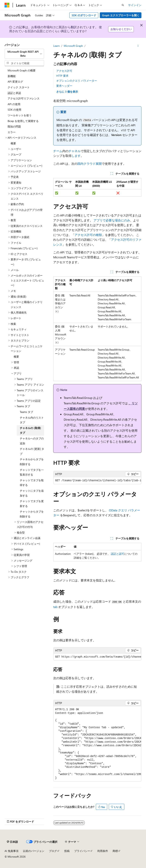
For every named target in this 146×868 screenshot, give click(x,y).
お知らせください (121, 29)
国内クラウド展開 (90, 164)
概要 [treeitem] (13, 143)
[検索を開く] (123, 5)
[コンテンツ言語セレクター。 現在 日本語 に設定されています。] (12, 842)
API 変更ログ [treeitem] (15, 82)
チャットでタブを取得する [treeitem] (32, 483)
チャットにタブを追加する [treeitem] (32, 493)
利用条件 (103, 851)
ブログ (53, 851)
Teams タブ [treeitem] (26, 412)
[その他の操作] (138, 46)
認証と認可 (117, 554)
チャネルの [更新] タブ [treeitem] (32, 451)
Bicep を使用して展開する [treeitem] (23, 121)
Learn (56, 46)
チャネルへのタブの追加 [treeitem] (32, 441)
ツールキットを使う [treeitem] (20, 115)
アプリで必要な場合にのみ (112, 220)
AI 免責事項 (12, 851)
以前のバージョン (34, 851)
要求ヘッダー (64, 86)
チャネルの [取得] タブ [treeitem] (30, 430)
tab (55, 607)
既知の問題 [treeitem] (14, 126)
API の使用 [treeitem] (14, 104)
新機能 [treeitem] (12, 76)
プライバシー (82, 851)
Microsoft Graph (73, 46)
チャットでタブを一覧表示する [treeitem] (32, 472)
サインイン (135, 5)
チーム (58, 151)
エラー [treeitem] (12, 132)
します (76, 156)
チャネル (75, 151)
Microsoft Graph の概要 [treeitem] (22, 70)
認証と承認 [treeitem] (14, 93)
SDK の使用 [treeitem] (14, 110)
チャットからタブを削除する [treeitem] (32, 514)
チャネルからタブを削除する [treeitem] (32, 462)
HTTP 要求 (62, 76)
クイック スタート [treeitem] (19, 87)
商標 (115, 851)
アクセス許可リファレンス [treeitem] (24, 98)
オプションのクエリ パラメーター (77, 81)
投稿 (67, 851)
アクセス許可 (64, 71)
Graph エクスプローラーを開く (121, 15)
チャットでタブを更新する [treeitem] (32, 504)
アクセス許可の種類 (88, 235)
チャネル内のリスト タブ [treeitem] (32, 420)
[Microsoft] (7, 5)
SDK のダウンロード (84, 15)
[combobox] (24, 54)
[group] (97, 481)
